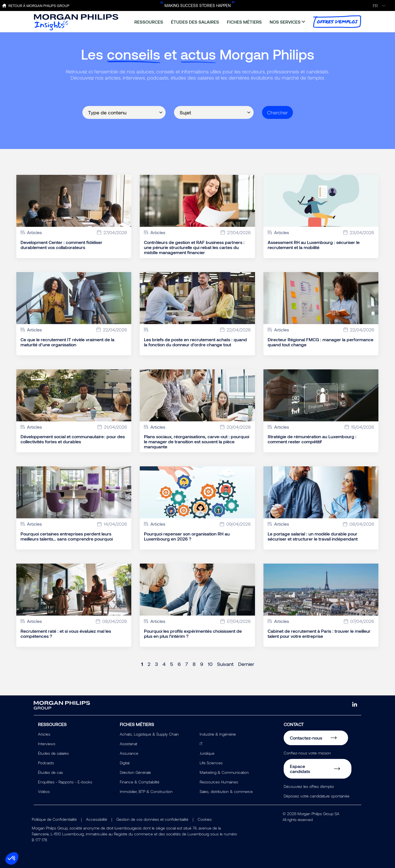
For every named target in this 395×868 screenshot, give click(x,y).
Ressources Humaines (219, 782)
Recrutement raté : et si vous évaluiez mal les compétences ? (66, 634)
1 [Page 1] (142, 664)
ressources (149, 22)
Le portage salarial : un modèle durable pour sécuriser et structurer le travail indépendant (313, 536)
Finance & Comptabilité (140, 782)
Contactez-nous (306, 738)
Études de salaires (53, 753)
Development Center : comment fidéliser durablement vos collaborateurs (61, 245)
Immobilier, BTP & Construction (146, 791)
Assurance (129, 753)
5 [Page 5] (172, 664)
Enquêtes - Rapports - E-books (65, 782)
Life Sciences (211, 763)
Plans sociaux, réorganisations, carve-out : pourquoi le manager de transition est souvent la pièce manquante (197, 442)
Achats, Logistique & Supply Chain (149, 734)
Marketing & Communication (224, 772)
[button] (12, 858)
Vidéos (44, 791)
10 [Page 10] (210, 664)
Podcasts (46, 763)
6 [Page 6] (179, 664)
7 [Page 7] (187, 664)
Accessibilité (97, 819)
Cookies (205, 819)
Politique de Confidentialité (54, 819)
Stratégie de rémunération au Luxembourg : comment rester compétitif (312, 439)
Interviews (47, 744)
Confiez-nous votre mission (307, 753)
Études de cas (50, 772)
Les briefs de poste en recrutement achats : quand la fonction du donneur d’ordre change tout (195, 342)
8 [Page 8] (194, 664)
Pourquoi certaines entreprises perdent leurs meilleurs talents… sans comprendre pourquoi (67, 536)
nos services (285, 22)
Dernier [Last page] (246, 664)
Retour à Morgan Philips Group (39, 6)
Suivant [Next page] (225, 664)
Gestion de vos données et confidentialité (152, 819)
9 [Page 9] (202, 664)
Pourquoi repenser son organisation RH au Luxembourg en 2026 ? (187, 536)
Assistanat (128, 744)
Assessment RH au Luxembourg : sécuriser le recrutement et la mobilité (314, 245)
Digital (125, 763)
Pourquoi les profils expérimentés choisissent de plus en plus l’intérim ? (193, 634)
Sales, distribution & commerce (226, 791)
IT (201, 744)
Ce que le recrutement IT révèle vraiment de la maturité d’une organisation (67, 342)
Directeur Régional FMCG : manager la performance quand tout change (320, 342)
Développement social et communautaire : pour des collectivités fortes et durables (73, 439)
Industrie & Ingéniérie (218, 734)
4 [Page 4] (164, 664)
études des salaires (195, 22)
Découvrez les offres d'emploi (309, 786)
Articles (44, 734)
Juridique (207, 753)
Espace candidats (300, 769)
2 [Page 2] (149, 664)
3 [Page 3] (156, 664)
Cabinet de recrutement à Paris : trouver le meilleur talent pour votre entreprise (319, 634)
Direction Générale (135, 772)
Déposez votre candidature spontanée (317, 796)
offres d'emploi (337, 22)
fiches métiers (244, 22)
